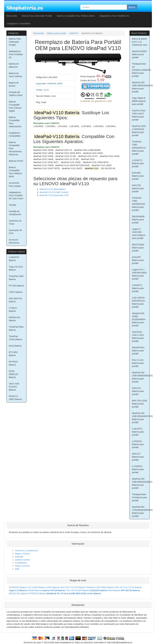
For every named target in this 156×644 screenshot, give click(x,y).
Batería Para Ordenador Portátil (37, 16)
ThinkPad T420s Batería (16, 338)
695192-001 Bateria (18, 593)
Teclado (12, 205)
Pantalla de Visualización (15, 213)
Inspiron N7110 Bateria (53, 590)
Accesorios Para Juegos (15, 184)
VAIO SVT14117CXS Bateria (128, 587)
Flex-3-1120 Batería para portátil (138, 363)
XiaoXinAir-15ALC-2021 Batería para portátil (138, 337)
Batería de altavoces (14, 65)
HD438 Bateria (34, 590)
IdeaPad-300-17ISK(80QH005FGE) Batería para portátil (141, 511)
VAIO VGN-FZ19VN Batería (14, 387)
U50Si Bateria (53, 587)
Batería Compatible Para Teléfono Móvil (76, 16)
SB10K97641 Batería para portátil (138, 351)
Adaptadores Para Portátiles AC (114, 16)
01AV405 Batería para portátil (138, 260)
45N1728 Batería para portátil (138, 188)
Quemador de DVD (15, 232)
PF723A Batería (16, 286)
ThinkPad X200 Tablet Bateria (100, 587)
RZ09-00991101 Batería (14, 374)
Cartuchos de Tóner (15, 222)
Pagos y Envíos (22, 554)
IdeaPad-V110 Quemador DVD (54, 195)
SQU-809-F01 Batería (15, 300)
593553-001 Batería (15, 319)
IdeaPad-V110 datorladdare (53, 189)
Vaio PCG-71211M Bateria (72, 587)
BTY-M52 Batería (13, 354)
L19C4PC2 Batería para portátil (138, 432)
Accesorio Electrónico (14, 241)
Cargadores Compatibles (19, 24)
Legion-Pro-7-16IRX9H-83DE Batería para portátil (139, 274)
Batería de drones (14, 84)
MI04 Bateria (114, 590)
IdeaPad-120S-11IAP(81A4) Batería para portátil (139, 131)
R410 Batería (15, 346)
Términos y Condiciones (26, 551)
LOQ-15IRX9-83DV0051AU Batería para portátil (138, 302)
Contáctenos (21, 563)
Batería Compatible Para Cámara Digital (15, 106)
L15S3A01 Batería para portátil (138, 444)
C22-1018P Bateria (36, 587)
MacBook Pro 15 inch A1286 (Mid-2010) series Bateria (74, 593)
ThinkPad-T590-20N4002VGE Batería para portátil (138, 204)
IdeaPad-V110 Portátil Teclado (54, 192)
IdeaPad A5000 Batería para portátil (139, 54)
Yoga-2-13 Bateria (18, 590)
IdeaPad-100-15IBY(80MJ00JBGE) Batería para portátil (141, 483)
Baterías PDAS (16, 161)
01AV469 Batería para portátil (138, 176)
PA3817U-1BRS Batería (15, 398)
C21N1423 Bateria (98, 590)
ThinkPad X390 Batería (16, 278)
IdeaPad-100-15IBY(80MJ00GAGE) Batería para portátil (141, 87)
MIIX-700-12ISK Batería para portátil (140, 404)
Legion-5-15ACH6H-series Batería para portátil (138, 234)
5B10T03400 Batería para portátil (138, 248)
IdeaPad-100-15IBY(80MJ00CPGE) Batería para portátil (141, 418)
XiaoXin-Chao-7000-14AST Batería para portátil (139, 115)
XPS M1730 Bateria (130, 590)
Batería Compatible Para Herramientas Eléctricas (15, 148)
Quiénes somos (22, 560)
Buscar (132, 7)
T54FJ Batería (16, 292)
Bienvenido (12, 16)
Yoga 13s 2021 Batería (16, 268)
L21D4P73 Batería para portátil (138, 163)
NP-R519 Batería (13, 363)
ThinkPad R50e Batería (16, 328)
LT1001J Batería (13, 309)
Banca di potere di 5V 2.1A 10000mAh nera (140, 42)
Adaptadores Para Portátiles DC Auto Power (16, 195)
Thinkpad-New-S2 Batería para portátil (139, 497)
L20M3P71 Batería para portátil (138, 288)
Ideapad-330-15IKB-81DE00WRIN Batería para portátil (139, 319)
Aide (17, 569)
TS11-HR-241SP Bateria (77, 590)
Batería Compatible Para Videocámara (15, 122)
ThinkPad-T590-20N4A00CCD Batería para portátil (139, 148)
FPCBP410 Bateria (18, 587)
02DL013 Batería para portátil (138, 391)
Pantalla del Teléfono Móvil (16, 94)
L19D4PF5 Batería (14, 259)
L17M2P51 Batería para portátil (138, 469)
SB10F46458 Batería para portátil (138, 220)
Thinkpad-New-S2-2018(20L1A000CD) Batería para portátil (141, 70)
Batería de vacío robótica (15, 75)
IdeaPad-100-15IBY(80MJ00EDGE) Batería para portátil (141, 377)
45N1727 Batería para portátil (138, 457)
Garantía (19, 557)
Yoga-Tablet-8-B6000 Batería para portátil (139, 101)
